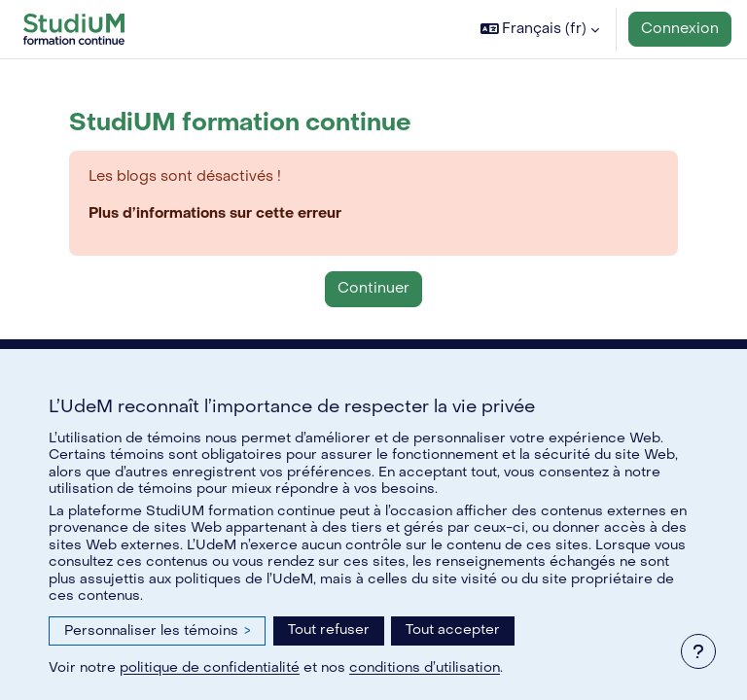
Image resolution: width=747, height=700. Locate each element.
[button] (540, 29)
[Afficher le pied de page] (698, 651)
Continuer (373, 288)
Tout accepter (453, 630)
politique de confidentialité (210, 667)
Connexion (680, 29)
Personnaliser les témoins (157, 630)
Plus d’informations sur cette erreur (215, 213)
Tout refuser (329, 630)
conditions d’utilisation (425, 667)
